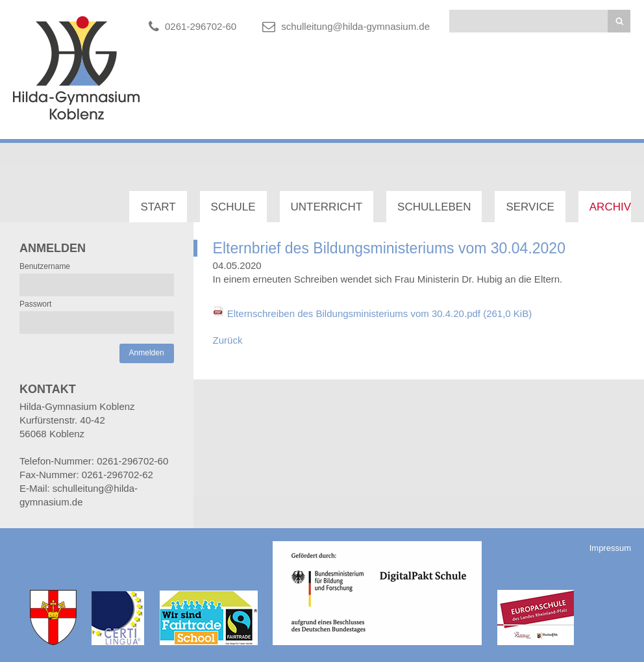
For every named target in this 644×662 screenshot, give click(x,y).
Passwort (35, 304)
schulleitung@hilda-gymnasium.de (355, 26)
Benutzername (45, 266)
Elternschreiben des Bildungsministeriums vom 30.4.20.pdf (379, 313)
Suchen (619, 21)
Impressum (610, 548)
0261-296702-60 (201, 26)
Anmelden (147, 353)
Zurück (228, 340)
